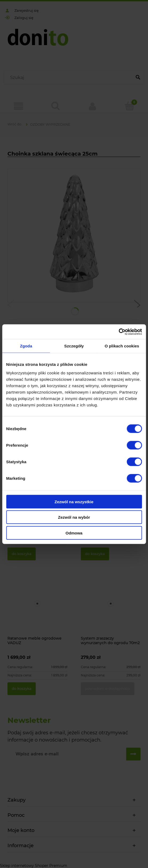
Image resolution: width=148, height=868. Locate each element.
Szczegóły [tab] (74, 346)
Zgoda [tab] (26, 346)
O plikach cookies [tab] (122, 346)
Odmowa (74, 533)
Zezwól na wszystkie (74, 502)
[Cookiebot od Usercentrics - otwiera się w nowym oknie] (119, 332)
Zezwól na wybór (74, 517)
